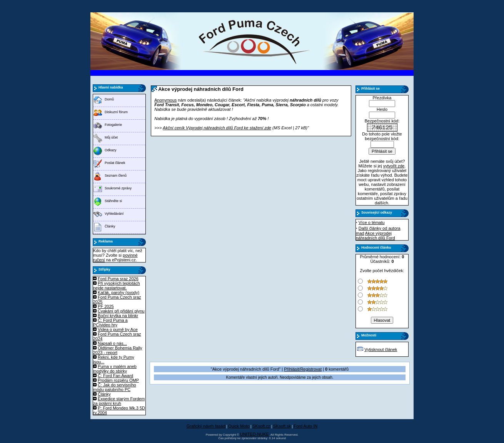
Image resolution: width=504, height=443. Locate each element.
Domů (109, 99)
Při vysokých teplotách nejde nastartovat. (117, 286)
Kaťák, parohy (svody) (118, 293)
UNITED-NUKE (255, 434)
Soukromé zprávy (118, 188)
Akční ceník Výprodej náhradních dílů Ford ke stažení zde (217, 128)
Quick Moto (239, 426)
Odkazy (111, 150)
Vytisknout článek (381, 349)
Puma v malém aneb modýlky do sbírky (115, 369)
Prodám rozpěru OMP (118, 380)
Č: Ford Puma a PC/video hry (110, 323)
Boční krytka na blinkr (118, 316)
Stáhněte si (113, 201)
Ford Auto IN (306, 426)
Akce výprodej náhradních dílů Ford (375, 236)
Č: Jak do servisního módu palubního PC (115, 387)
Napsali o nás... (112, 343)
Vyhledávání (114, 214)
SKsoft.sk (282, 426)
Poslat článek (115, 163)
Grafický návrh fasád (206, 426)
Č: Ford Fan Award (115, 376)
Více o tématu (372, 222)
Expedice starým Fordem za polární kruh (119, 401)
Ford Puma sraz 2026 (118, 279)
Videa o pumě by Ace (118, 329)
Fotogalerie (113, 125)
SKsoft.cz (261, 426)
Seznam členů (116, 176)
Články (110, 226)
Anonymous (165, 100)
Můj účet (111, 137)
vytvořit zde (394, 166)
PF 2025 (106, 306)
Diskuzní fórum (116, 112)
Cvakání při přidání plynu (121, 311)
